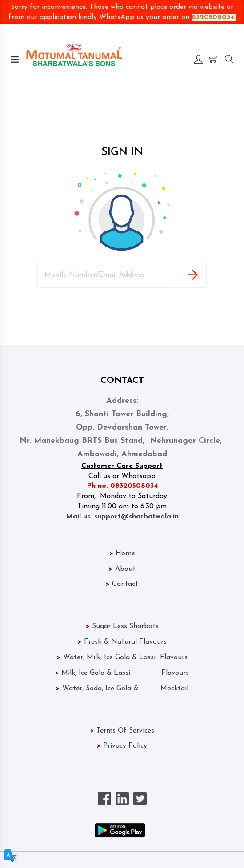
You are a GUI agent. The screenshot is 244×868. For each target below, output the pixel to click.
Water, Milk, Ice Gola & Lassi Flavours (122, 657)
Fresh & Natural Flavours (122, 642)
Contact (122, 584)
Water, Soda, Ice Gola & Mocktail (122, 689)
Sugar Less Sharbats (122, 626)
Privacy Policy (122, 746)
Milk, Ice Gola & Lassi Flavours (122, 673)
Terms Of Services (122, 731)
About (122, 569)
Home (122, 553)
